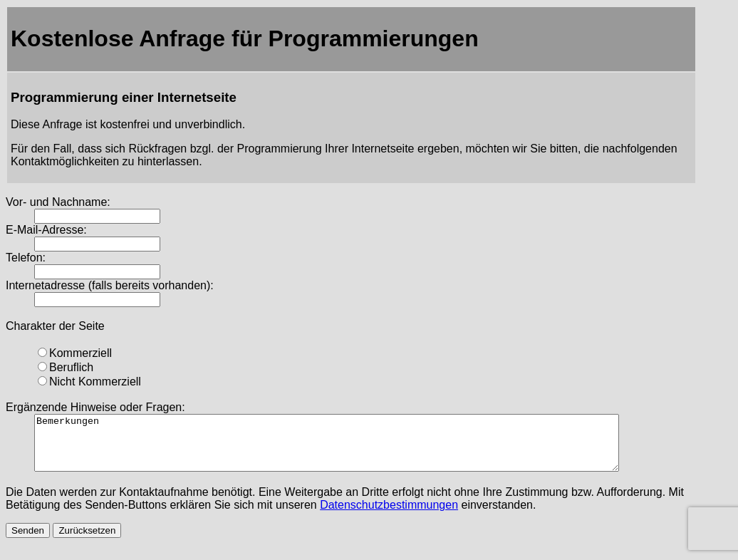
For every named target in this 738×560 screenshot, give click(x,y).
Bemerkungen (362, 448)
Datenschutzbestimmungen (389, 515)
